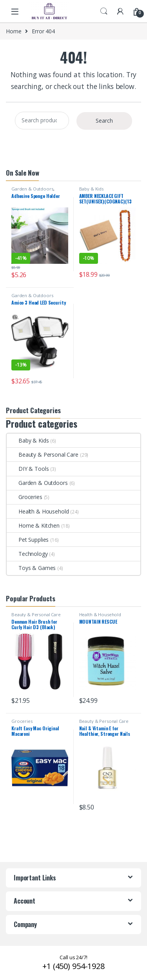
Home (14, 31)
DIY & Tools (28, 469)
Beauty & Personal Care (43, 455)
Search (104, 11)
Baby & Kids (91, 189)
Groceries (24, 497)
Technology (27, 554)
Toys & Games (31, 568)
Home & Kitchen (33, 525)
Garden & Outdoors (32, 189)
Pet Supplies (28, 540)
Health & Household (38, 511)
